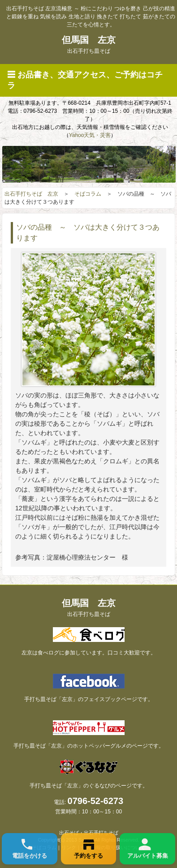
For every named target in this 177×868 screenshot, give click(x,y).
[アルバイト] (147, 849)
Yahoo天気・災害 (90, 135)
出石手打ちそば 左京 (31, 194)
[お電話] (30, 849)
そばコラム (88, 194)
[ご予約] (89, 849)
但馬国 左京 (89, 45)
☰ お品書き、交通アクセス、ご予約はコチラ (85, 80)
